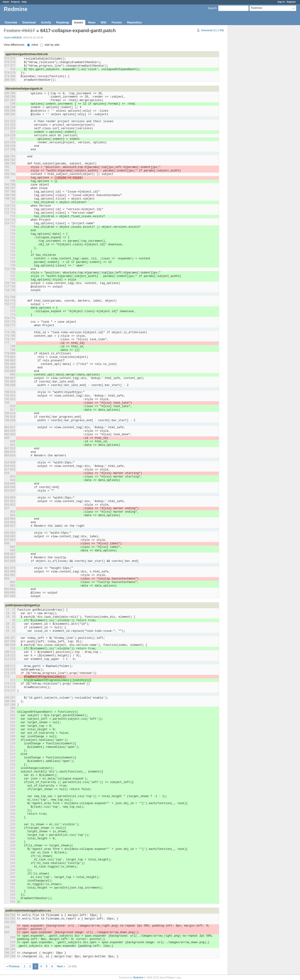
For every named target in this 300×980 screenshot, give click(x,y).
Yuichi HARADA (13, 38)
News (92, 23)
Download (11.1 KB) (212, 30)
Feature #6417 (19, 30)
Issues (79, 23)
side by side (50, 45)
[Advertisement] (251, 99)
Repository (134, 23)
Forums (117, 23)
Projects (15, 2)
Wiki (103, 23)
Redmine (138, 977)
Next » (61, 966)
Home (6, 2)
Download (29, 23)
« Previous (13, 966)
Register (291, 2)
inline (32, 45)
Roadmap (63, 23)
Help (24, 2)
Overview (11, 23)
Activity (46, 23)
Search (212, 8)
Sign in (281, 2)
